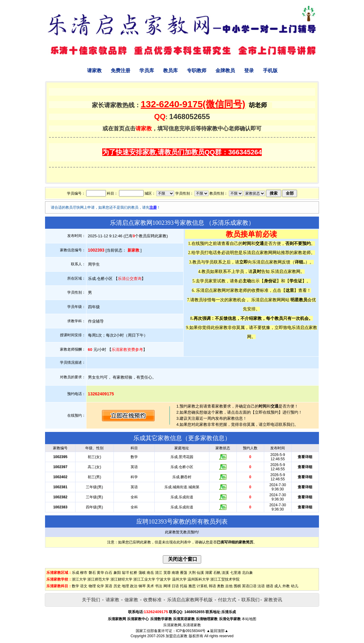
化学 (100, 586)
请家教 (94, 71)
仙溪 (200, 573)
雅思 (192, 586)
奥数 (221, 586)
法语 (261, 586)
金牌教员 (225, 71)
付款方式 (227, 600)
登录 (249, 71)
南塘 (175, 573)
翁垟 (125, 573)
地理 (125, 586)
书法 (159, 586)
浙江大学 (79, 579)
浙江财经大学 (121, 579)
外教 (286, 586)
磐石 (92, 573)
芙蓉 (167, 573)
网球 (167, 586)
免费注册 (121, 71)
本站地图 (249, 619)
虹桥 (134, 573)
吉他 (229, 586)
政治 (134, 586)
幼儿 (295, 586)
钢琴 (142, 586)
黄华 (100, 573)
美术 (150, 586)
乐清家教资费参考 (127, 350)
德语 (270, 586)
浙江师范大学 (98, 579)
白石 (109, 573)
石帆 (217, 573)
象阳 (117, 573)
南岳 (150, 573)
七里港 (236, 573)
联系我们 (250, 600)
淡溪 (225, 573)
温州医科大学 (198, 579)
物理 (92, 586)
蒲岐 (142, 573)
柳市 (84, 573)
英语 (109, 586)
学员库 (147, 71)
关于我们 (91, 600)
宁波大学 (163, 579)
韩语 (212, 586)
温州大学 (179, 579)
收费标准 (152, 600)
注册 (153, 207)
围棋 (237, 586)
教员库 (170, 71)
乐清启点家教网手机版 (190, 600)
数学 (75, 586)
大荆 (192, 573)
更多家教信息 (206, 438)
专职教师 (197, 71)
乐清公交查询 (130, 279)
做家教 (131, 600)
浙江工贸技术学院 (225, 579)
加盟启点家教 (177, 636)
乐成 (75, 573)
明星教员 (299, 300)
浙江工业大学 (144, 579)
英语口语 (249, 586)
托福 (184, 586)
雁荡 (184, 573)
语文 (84, 586)
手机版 (270, 71)
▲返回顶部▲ (217, 631)
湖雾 (209, 573)
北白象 (247, 573)
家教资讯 (273, 600)
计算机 (202, 586)
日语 (175, 586)
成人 (278, 586)
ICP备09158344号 (191, 631)
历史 (117, 586)
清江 (159, 573)
